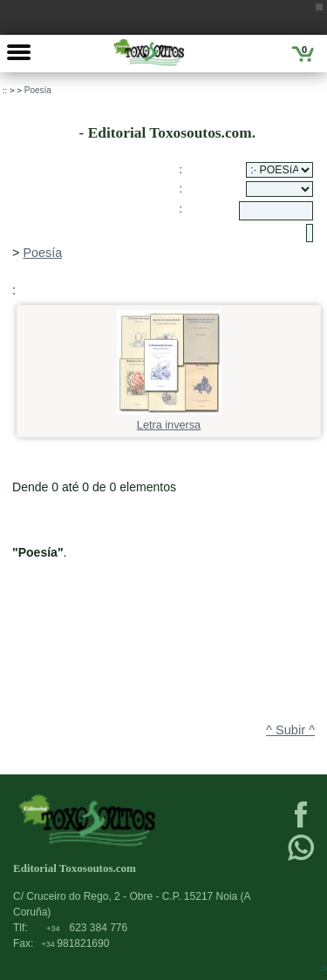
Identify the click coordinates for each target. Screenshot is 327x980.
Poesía (38, 90)
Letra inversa (169, 419)
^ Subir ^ (290, 730)
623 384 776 (87, 928)
